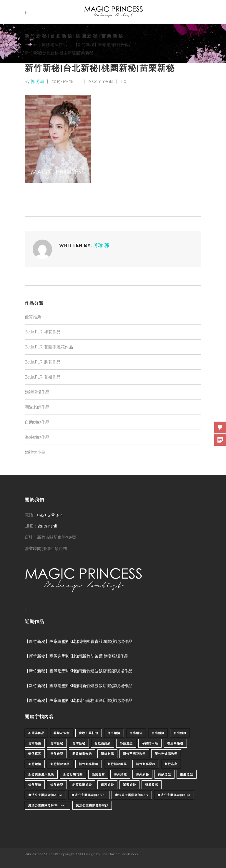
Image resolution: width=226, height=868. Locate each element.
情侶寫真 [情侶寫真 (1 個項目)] (35, 754)
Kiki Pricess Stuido (40, 854)
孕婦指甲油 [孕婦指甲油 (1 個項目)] (150, 743)
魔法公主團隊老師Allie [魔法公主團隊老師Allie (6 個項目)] (45, 795)
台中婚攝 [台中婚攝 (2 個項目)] (114, 733)
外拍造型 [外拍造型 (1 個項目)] (126, 743)
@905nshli (47, 526)
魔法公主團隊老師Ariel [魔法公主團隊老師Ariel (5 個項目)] (89, 795)
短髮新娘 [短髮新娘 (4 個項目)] (35, 785)
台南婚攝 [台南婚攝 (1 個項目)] (35, 743)
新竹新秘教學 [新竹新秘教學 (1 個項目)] (117, 764)
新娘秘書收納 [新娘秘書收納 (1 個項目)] (82, 754)
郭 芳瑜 (37, 81)
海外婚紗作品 (37, 437)
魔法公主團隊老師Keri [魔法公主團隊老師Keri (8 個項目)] (132, 795)
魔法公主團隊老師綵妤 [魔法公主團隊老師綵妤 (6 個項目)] (92, 805)
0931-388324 (50, 515)
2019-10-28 (63, 81)
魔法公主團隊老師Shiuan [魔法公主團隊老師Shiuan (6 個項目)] (48, 805)
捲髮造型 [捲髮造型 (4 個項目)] (57, 754)
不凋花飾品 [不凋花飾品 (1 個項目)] (36, 733)
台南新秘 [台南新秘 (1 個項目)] (57, 743)
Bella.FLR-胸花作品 (43, 362)
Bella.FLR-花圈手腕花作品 (49, 347)
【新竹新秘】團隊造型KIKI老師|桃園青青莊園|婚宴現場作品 (79, 641)
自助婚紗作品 (37, 422)
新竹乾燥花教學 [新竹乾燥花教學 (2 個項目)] (166, 754)
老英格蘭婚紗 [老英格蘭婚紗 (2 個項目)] (82, 785)
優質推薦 (33, 317)
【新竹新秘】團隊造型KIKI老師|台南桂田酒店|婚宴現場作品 (79, 700)
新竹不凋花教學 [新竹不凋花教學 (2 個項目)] (134, 754)
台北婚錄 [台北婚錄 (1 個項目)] (180, 733)
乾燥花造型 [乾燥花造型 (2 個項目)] (62, 733)
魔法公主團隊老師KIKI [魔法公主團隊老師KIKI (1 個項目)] (174, 795)
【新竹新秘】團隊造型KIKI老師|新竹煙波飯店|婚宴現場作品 (79, 671)
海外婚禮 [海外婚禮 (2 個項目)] (120, 774)
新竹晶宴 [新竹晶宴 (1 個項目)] (171, 764)
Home (31, 45)
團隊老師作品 (54, 45)
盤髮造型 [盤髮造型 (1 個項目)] (187, 774)
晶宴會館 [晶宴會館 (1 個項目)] (98, 774)
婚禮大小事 (35, 452)
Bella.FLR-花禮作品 (43, 377)
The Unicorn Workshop (119, 854)
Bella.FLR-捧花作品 (43, 332)
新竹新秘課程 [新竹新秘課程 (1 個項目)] (146, 764)
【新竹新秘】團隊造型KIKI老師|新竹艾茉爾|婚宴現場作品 (77, 656)
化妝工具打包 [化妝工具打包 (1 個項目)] (89, 733)
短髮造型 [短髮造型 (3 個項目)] (57, 785)
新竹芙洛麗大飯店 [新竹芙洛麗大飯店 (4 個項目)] (41, 774)
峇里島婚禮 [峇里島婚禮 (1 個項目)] (175, 743)
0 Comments (101, 81)
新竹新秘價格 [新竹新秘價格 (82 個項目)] (60, 764)
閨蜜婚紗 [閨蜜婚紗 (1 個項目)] (129, 785)
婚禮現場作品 (37, 392)
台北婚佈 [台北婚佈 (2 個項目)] (136, 733)
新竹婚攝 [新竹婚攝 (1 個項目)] (35, 764)
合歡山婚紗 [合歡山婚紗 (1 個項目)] (103, 743)
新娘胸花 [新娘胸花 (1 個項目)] (107, 754)
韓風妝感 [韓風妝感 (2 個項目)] (152, 785)
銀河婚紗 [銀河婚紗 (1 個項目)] (107, 785)
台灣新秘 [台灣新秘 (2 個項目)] (79, 743)
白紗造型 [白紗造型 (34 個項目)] (164, 774)
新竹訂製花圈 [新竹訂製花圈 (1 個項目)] (73, 774)
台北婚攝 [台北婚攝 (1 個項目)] (158, 733)
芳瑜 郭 (101, 245)
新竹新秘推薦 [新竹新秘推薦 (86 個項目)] (89, 764)
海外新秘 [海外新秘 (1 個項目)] (142, 774)
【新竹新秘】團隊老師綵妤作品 (102, 45)
